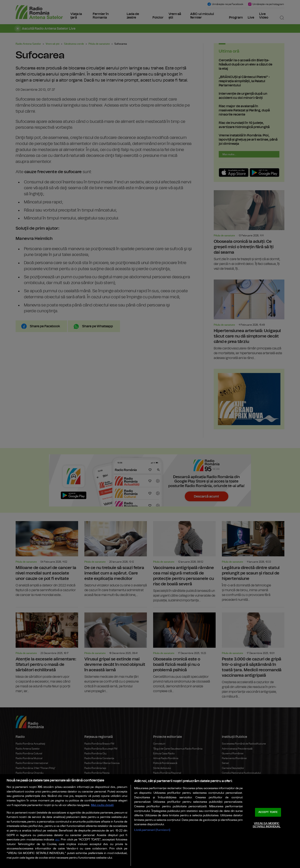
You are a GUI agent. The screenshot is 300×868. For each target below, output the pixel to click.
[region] (150, 821)
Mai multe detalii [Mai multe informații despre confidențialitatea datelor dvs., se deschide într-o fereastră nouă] (102, 805)
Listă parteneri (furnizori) (152, 830)
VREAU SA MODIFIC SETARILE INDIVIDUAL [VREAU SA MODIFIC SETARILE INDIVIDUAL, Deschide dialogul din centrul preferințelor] (267, 825)
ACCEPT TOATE (268, 812)
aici (57, 840)
